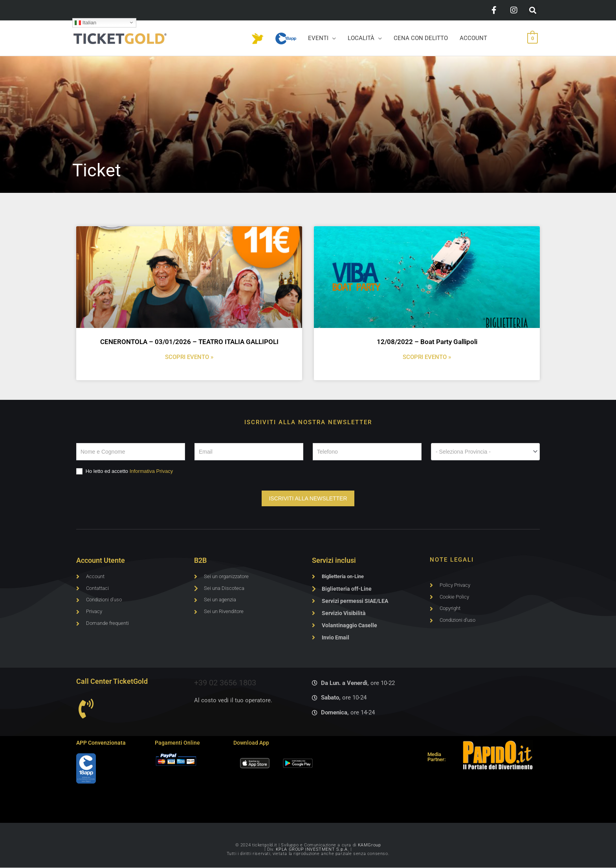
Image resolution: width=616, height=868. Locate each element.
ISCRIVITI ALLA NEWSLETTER (308, 498)
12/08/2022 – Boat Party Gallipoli (427, 342)
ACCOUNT (473, 38)
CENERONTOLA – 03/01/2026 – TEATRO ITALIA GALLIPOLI (189, 342)
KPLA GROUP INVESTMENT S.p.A (312, 850)
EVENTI (318, 38)
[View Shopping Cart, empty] (533, 38)
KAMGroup (369, 845)
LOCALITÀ (361, 38)
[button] (533, 10)
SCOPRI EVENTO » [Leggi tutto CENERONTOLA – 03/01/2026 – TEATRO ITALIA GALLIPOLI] (189, 357)
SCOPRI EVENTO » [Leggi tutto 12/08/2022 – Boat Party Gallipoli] (427, 357)
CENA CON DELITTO (421, 38)
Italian (85, 22)
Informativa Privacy (151, 471)
